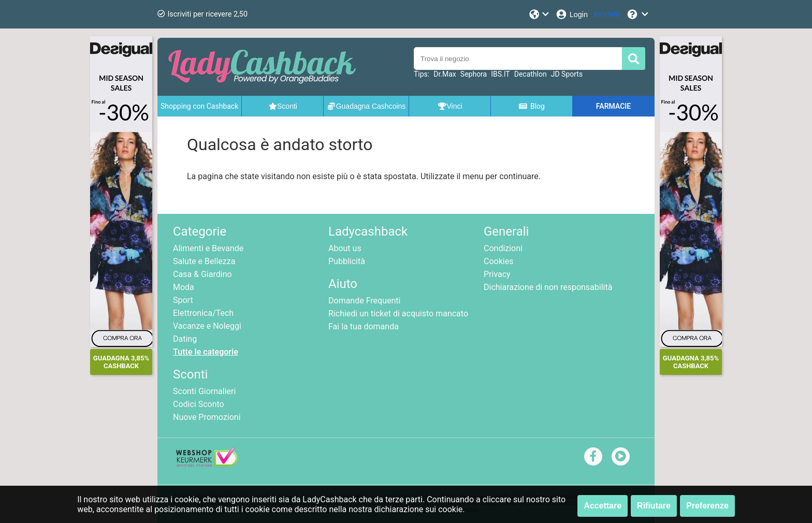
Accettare (603, 506)
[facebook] (593, 456)
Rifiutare (654, 506)
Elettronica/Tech (203, 313)
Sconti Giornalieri (204, 391)
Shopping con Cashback (199, 106)
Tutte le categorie (206, 352)
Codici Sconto (199, 404)
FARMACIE (613, 106)
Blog (531, 106)
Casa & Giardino (202, 274)
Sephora (474, 74)
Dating (185, 339)
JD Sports (567, 74)
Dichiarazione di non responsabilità (548, 287)
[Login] (571, 14)
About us (345, 248)
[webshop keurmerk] (207, 464)
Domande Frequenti (364, 301)
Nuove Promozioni (207, 417)
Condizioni (503, 248)
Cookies (498, 261)
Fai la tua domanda (364, 326)
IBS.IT (501, 74)
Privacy (497, 274)
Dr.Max (445, 74)
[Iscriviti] (607, 14)
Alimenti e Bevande (208, 248)
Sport (183, 300)
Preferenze (707, 506)
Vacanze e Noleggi (207, 326)
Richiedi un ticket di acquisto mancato (398, 314)
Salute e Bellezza (204, 261)
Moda (184, 287)
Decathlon (531, 74)
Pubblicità (347, 261)
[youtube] (621, 456)
